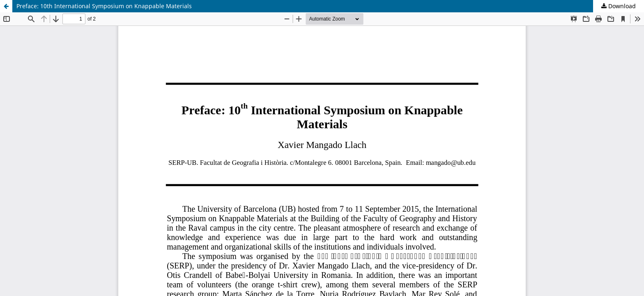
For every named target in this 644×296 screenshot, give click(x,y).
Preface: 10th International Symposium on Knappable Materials (104, 6)
